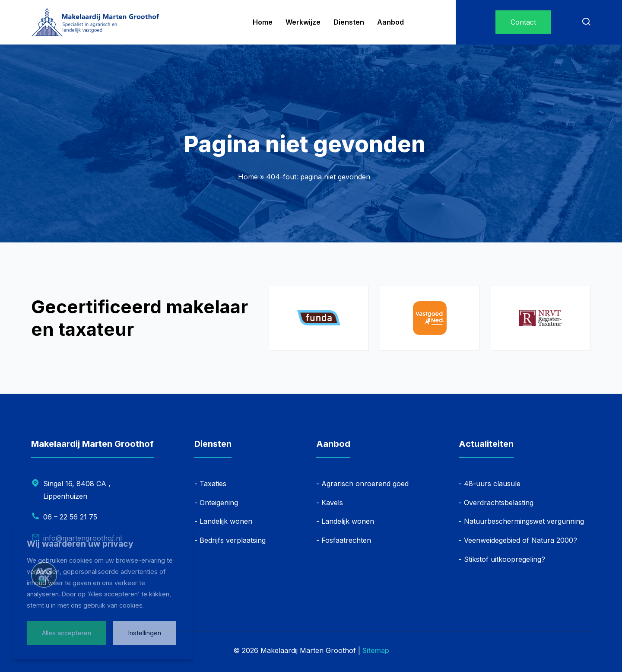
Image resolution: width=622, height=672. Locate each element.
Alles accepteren (67, 633)
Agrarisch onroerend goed (365, 484)
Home (263, 22)
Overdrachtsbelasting (499, 503)
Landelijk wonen (226, 521)
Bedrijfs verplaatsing (233, 540)
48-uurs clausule (492, 484)
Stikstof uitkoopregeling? (505, 559)
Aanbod (390, 22)
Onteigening (219, 503)
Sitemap (376, 650)
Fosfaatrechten (346, 540)
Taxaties (213, 484)
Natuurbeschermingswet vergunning (524, 521)
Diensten (349, 22)
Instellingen (145, 633)
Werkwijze (303, 22)
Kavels (332, 503)
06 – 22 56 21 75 (70, 517)
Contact (523, 22)
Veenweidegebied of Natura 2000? (520, 540)
